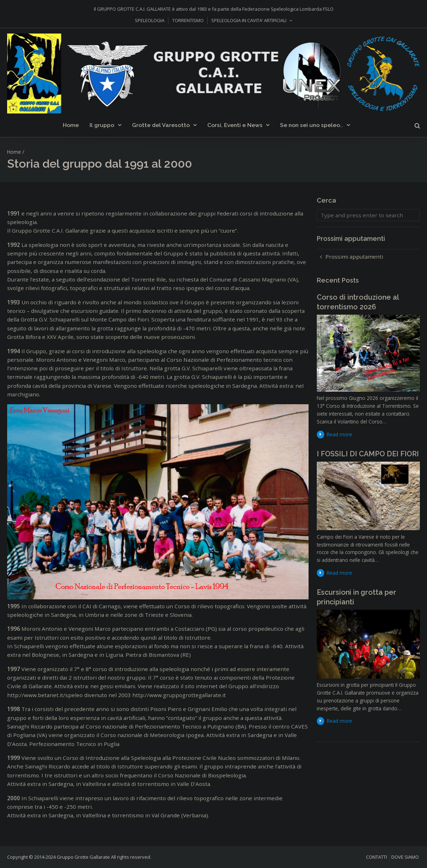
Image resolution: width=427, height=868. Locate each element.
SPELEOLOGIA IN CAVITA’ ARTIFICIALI (249, 20)
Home (71, 125)
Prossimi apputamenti (354, 257)
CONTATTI (377, 857)
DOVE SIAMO (405, 857)
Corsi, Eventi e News (235, 125)
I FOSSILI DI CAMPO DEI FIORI (368, 454)
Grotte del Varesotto (161, 125)
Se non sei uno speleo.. (311, 125)
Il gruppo (102, 125)
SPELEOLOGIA (150, 20)
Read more (339, 434)
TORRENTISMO (188, 20)
